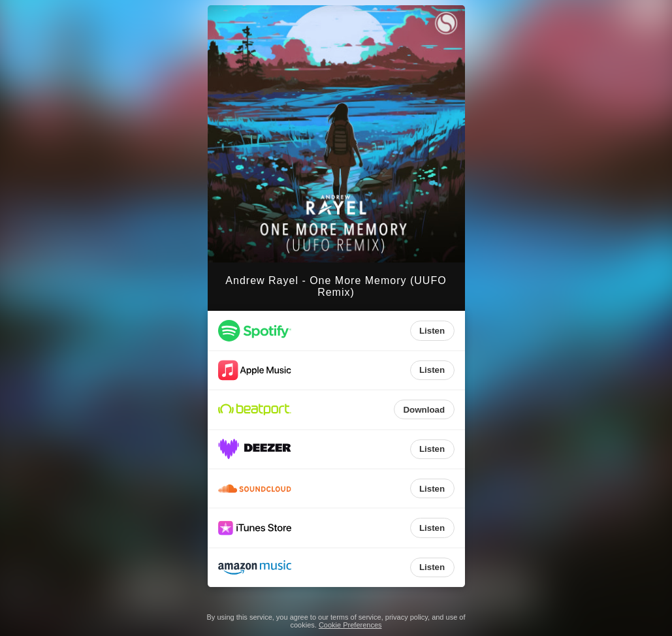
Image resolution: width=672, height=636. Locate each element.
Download (424, 410)
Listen (432, 331)
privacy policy (407, 617)
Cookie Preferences (350, 625)
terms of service (356, 617)
